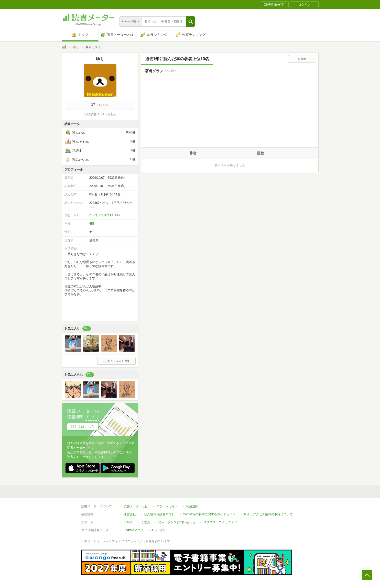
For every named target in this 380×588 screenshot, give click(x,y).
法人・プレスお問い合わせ (177, 522)
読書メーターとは (136, 506)
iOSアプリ (159, 530)
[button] (191, 22)
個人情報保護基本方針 (159, 514)
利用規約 (192, 506)
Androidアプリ (133, 530)
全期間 (302, 59)
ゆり (76, 47)
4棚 (92, 224)
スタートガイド (167, 506)
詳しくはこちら (83, 427)
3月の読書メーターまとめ (100, 114)
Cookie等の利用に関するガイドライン (209, 514)
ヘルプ (128, 522)
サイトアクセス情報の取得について (268, 514)
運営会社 (130, 514)
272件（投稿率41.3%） (105, 215)
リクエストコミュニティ (220, 522)
